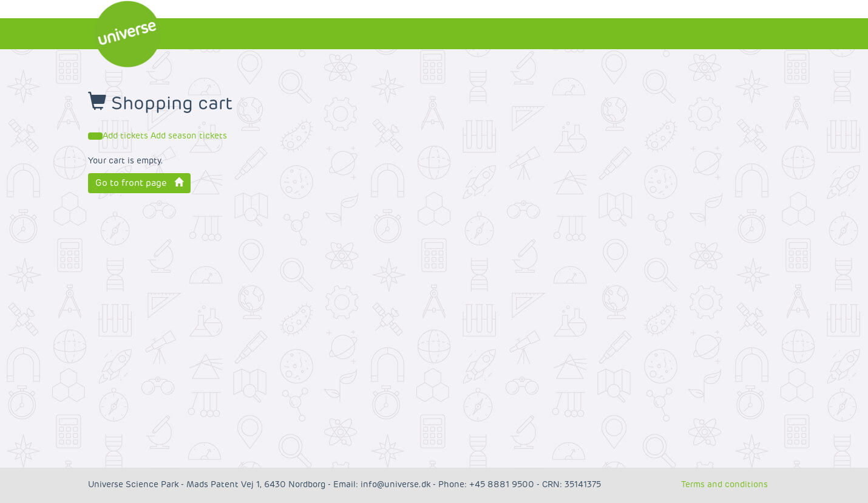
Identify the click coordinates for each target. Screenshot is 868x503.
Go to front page (139, 183)
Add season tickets (189, 136)
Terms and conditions (724, 484)
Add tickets (127, 136)
